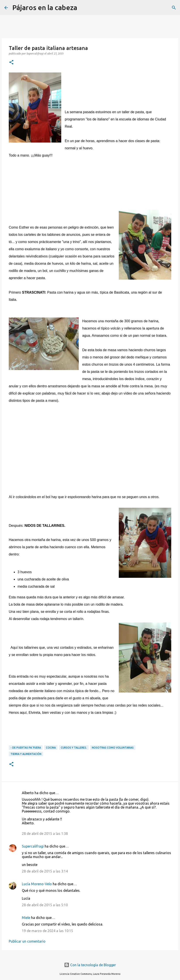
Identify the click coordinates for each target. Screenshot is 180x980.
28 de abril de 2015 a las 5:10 (45, 905)
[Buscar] (83, 8)
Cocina (51, 748)
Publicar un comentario (27, 941)
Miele (26, 918)
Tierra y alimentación (26, 754)
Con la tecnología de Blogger (90, 965)
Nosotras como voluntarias (113, 748)
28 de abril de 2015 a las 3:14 (45, 871)
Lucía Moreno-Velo (37, 884)
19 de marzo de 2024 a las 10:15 (47, 931)
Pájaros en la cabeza (45, 7)
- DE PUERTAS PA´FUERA (26, 748)
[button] (11, 63)
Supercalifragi (33, 846)
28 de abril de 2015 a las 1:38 (45, 834)
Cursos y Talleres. (74, 748)
